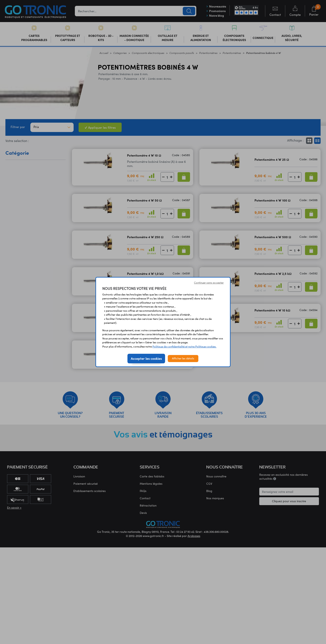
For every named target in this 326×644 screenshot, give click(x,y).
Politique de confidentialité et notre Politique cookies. (184, 346)
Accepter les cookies (146, 358)
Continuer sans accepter (209, 283)
